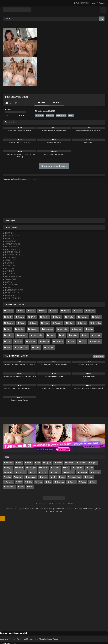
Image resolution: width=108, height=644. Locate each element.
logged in (17, 179)
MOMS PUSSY (10, 287)
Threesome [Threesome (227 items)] (10, 478)
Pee (56, 330)
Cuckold (81, 315)
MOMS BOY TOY (11, 293)
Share (57, 103)
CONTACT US (39, 495)
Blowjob (85, 310)
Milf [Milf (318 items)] (54, 468)
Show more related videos (54, 166)
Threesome (70, 334)
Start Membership (7, 643)
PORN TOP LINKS (12, 252)
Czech (9, 320)
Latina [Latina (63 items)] (8, 468)
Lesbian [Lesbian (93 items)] (19, 468)
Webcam (21, 339)
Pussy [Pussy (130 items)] (40, 473)
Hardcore (22, 325)
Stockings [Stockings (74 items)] (60, 473)
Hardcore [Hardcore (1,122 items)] (56, 463)
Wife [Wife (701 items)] (31, 478)
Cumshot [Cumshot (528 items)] (56, 458)
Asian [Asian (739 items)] (29, 454)
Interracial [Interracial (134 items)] (83, 463)
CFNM (21, 315)
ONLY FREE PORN (12, 277)
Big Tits (62, 310)
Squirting (23, 334)
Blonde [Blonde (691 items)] (59, 454)
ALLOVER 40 (9, 241)
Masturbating (11, 330)
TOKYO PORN (10, 279)
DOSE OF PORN (11, 236)
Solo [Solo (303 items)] (49, 473)
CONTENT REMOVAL (66, 495)
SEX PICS (8, 263)
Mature (25, 330)
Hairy (90, 320)
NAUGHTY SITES (11, 249)
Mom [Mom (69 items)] (63, 468)
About (42, 103)
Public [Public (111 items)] (30, 473)
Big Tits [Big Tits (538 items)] (48, 454)
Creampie (68, 315)
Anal (20, 310)
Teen (58, 334)
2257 (51, 495)
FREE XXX (9, 233)
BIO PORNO (9, 258)
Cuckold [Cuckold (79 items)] (44, 458)
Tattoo (48, 334)
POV (71, 116)
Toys (82, 334)
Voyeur (9, 339)
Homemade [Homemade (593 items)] (70, 463)
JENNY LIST (9, 260)
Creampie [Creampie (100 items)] (32, 458)
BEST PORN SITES (12, 298)
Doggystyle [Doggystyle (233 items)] (79, 458)
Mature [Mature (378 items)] (44, 468)
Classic (44, 315)
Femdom (42, 320)
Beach (51, 310)
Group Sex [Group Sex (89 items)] (22, 463)
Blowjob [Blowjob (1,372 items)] (70, 454)
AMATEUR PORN (11, 244)
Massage (99, 325)
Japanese (63, 325)
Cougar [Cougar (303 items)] (9, 458)
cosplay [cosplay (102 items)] (94, 454)
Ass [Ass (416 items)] (38, 454)
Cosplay (56, 315)
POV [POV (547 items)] (20, 473)
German (65, 320)
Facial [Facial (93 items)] (91, 458)
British (97, 310)
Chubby (32, 315)
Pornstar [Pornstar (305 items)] (9, 473)
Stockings (36, 334)
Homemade (61, 116)
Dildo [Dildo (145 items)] (67, 458)
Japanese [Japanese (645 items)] (96, 463)
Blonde (74, 310)
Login (94, 3)
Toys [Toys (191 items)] (22, 478)
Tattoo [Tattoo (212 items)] (84, 473)
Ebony (20, 320)
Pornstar (67, 330)
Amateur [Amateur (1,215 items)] (9, 454)
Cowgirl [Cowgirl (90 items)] (20, 458)
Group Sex (78, 320)
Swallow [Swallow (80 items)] (73, 473)
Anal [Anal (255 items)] (20, 454)
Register (102, 3)
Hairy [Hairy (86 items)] (33, 463)
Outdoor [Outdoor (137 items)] (90, 468)
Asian (30, 310)
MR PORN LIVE (10, 247)
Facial (30, 320)
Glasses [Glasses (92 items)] (9, 463)
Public (88, 330)
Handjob (10, 325)
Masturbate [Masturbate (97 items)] (32, 468)
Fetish (54, 320)
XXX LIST (8, 282)
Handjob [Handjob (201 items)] (44, 463)
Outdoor (45, 330)
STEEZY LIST (10, 274)
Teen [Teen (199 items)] (93, 473)
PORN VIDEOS (10, 285)
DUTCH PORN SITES (13, 290)
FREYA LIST (9, 239)
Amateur (40, 116)
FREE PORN (9, 296)
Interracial (50, 325)
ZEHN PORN (9, 266)
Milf (35, 330)
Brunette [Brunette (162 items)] (82, 454)
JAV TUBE (8, 271)
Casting (9, 315)
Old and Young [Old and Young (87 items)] (76, 468)
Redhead (10, 334)
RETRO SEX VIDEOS (13, 255)
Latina (75, 325)
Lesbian (87, 325)
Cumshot (94, 315)
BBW (41, 310)
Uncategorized (95, 334)
